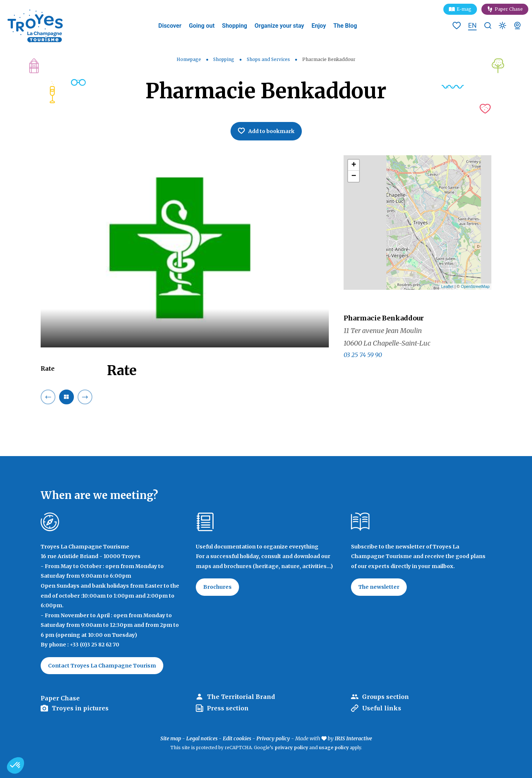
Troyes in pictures (80, 708)
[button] (16, 765)
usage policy (334, 748)
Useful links (382, 708)
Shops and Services (269, 59)
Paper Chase (509, 9)
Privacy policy (273, 738)
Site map (171, 738)
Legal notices (202, 738)
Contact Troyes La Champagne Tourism (102, 666)
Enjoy (319, 26)
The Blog (345, 26)
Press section (228, 708)
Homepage (189, 59)
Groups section (386, 697)
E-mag (464, 9)
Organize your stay (279, 26)
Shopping (235, 26)
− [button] (354, 176)
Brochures (217, 587)
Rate (48, 368)
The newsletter (379, 587)
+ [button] (354, 165)
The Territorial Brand (241, 697)
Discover (170, 26)
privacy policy (291, 748)
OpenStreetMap (475, 286)
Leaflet (447, 286)
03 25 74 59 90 (363, 355)
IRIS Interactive (353, 738)
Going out (202, 26)
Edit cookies (237, 738)
